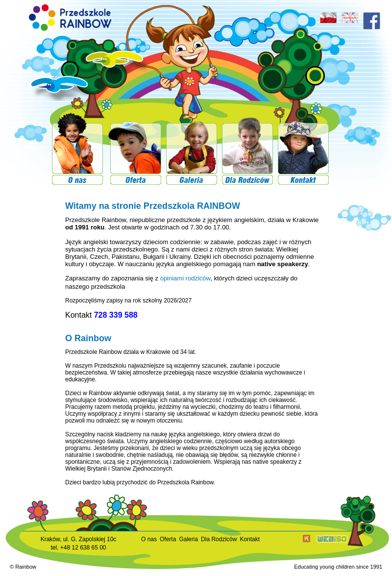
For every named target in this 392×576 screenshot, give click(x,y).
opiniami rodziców (185, 278)
